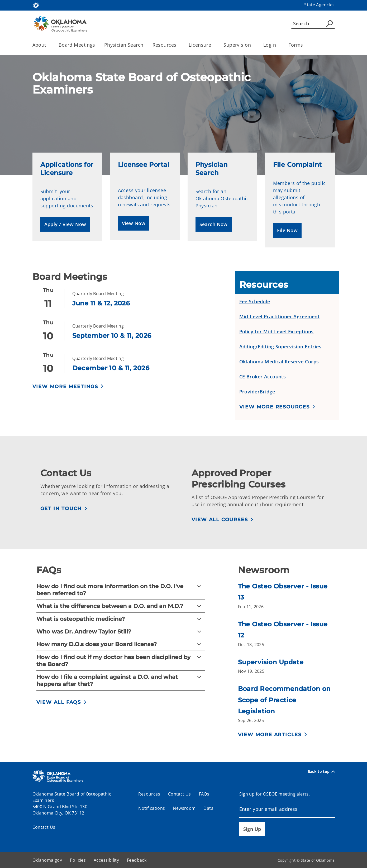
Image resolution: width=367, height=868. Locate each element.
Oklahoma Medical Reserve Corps (279, 362)
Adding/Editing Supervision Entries (280, 347)
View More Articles (270, 735)
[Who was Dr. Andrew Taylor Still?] (121, 632)
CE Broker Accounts (263, 377)
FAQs (204, 794)
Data (208, 808)
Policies (78, 860)
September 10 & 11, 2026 (112, 336)
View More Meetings (65, 387)
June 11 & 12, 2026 (101, 303)
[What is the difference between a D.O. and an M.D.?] (121, 606)
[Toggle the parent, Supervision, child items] (253, 45)
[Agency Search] (330, 23)
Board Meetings (77, 45)
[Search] (313, 23)
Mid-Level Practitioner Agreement (280, 316)
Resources (149, 794)
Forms (296, 45)
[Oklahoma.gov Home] (36, 5)
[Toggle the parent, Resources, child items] (178, 45)
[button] (65, 224)
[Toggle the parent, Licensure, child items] (213, 45)
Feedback (137, 860)
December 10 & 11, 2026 (111, 368)
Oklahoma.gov (47, 860)
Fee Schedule (255, 301)
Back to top (321, 772)
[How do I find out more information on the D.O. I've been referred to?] (121, 590)
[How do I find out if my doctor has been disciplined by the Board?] (121, 661)
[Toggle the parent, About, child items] (48, 45)
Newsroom (184, 808)
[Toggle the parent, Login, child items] (278, 45)
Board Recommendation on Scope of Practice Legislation (284, 700)
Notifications (152, 808)
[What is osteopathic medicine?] (121, 619)
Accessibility (106, 860)
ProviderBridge (257, 392)
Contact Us (44, 827)
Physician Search (124, 45)
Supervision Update (271, 662)
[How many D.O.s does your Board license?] (121, 644)
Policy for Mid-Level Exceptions (277, 331)
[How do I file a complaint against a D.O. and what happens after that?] (121, 681)
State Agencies (319, 5)
